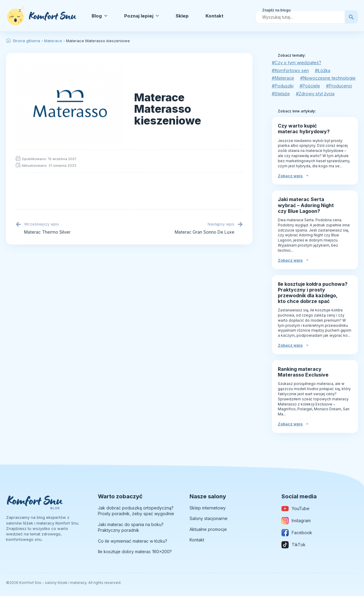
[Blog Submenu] (107, 16)
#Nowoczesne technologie (329, 79)
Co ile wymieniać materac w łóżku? (133, 541)
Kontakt (214, 16)
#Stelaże (281, 94)
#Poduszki (283, 86)
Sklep (182, 16)
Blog (97, 16)
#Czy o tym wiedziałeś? (297, 63)
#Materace (283, 79)
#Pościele (310, 86)
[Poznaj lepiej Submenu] (158, 16)
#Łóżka (323, 71)
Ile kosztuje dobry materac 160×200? (135, 552)
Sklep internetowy (208, 508)
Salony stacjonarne (209, 519)
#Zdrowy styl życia (316, 94)
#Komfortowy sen (290, 71)
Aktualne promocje (208, 530)
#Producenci (340, 86)
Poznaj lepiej (139, 16)
